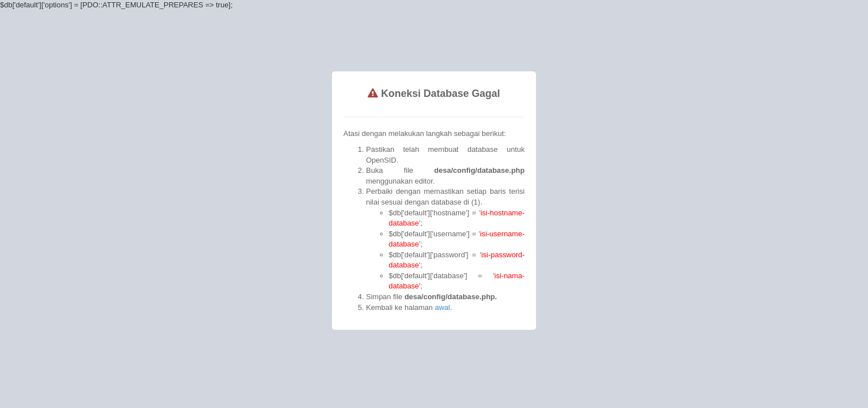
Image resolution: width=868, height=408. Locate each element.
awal (417, 244)
